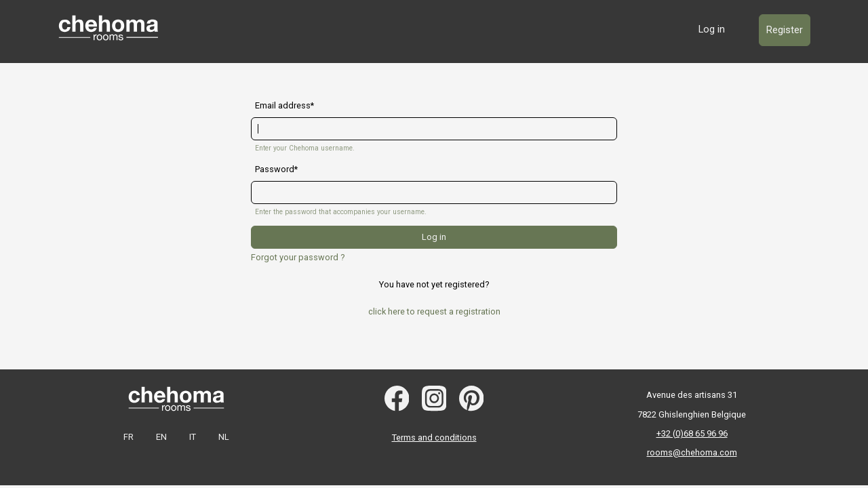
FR (129, 437)
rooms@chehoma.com (692, 452)
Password (275, 169)
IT (193, 437)
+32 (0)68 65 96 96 (692, 433)
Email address (283, 106)
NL (224, 437)
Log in (712, 29)
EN (161, 437)
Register (785, 30)
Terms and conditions (434, 438)
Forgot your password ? (298, 257)
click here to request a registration (434, 311)
